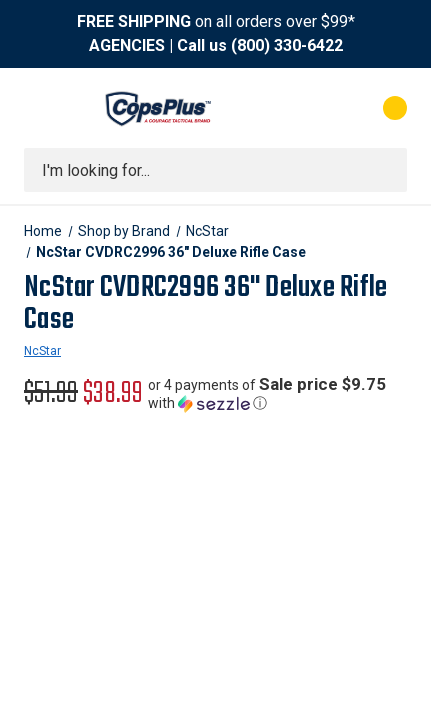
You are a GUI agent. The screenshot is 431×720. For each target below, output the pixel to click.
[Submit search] (385, 170)
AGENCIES (127, 45)
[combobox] (215, 170)
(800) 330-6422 (287, 45)
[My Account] (314, 108)
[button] (277, 394)
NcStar (42, 351)
